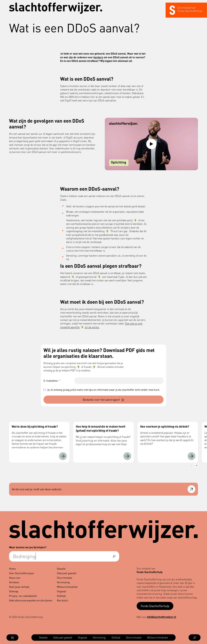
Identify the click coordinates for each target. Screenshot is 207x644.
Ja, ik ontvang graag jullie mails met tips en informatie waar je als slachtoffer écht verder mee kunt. (103, 390)
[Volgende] (196, 466)
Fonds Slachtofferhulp (155, 606)
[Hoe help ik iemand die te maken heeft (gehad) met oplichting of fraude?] (127, 456)
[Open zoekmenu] (195, 638)
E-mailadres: (52, 381)
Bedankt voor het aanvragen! (103, 400)
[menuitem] (43, 638)
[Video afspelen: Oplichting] (151, 144)
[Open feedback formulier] (191, 489)
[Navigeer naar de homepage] (56, 8)
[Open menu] (12, 638)
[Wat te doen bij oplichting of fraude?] (63, 456)
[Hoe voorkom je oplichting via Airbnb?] (191, 456)
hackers (98, 57)
